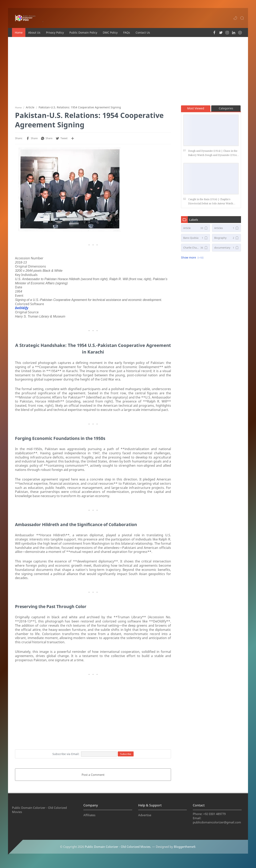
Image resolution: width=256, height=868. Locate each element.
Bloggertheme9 (184, 853)
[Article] (195, 230)
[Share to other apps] (73, 140)
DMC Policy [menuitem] (110, 32)
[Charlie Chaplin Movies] (195, 249)
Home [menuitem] (19, 32)
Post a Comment (93, 776)
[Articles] (226, 230)
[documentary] (226, 249)
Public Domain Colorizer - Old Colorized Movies (118, 853)
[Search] (242, 18)
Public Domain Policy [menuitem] (83, 32)
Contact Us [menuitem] (143, 32)
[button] (235, 18)
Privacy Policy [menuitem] (55, 32)
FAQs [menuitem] (127, 32)
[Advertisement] (128, 71)
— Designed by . (174, 853)
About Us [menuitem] (34, 32)
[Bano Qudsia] (195, 239)
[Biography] (226, 239)
